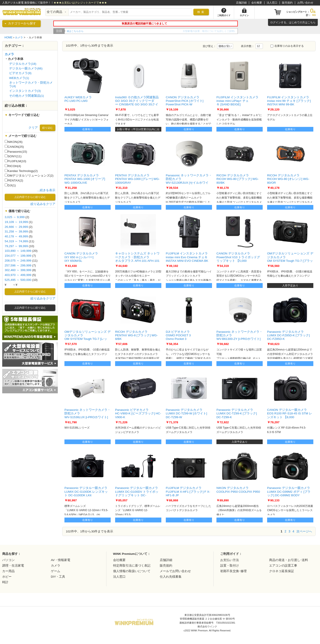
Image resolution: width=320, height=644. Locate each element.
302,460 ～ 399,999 (18, 270)
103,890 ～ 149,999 (18, 251)
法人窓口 (272, 3)
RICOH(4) (13, 166)
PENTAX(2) (14, 180)
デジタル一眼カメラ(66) (26, 68)
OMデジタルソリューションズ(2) (29, 175)
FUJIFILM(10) (15, 161)
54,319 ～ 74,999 (16, 241)
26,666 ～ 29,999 (16, 227)
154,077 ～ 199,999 (18, 256)
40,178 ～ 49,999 (16, 236)
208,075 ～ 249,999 (18, 261)
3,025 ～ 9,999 (15, 217)
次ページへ (304, 531)
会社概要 (257, 3)
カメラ (19, 37)
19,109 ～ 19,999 (16, 222)
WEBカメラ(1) (19, 78)
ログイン (276, 22)
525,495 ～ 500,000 (18, 280)
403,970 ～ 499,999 (18, 275)
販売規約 (287, 3)
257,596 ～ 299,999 (18, 265)
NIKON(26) (14, 142)
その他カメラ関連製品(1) (27, 96)
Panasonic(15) (16, 152)
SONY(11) (13, 156)
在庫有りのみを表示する (287, 46)
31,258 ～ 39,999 (16, 231)
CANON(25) (14, 147)
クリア (33, 128)
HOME (8, 37)
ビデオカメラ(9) (20, 73)
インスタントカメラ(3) (25, 91)
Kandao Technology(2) (21, 171)
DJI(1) (10, 185)
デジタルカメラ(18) (23, 64)
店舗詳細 (241, 3)
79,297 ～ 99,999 (16, 246)
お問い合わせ (305, 3)
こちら (312, 22)
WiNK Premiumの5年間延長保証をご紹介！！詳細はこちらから (102, 31)
